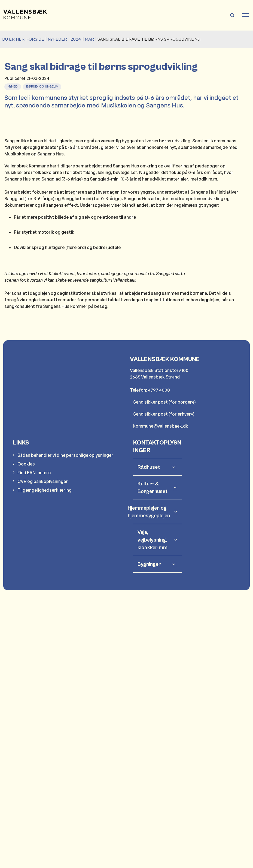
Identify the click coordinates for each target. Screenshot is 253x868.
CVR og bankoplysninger (43, 746)
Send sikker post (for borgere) (164, 667)
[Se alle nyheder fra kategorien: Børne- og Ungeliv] (43, 86)
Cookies (26, 729)
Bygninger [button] (149, 829)
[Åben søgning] (232, 15)
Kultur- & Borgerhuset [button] (153, 752)
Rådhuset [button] (149, 732)
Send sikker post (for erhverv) (164, 679)
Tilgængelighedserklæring (45, 755)
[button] (248, 15)
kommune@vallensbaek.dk (161, 691)
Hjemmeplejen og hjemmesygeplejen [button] (154, 777)
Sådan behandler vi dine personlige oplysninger (65, 720)
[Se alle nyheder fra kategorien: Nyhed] (13, 86)
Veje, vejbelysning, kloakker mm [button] (153, 805)
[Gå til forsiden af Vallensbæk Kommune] (23, 15)
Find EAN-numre (34, 737)
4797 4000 (159, 655)
